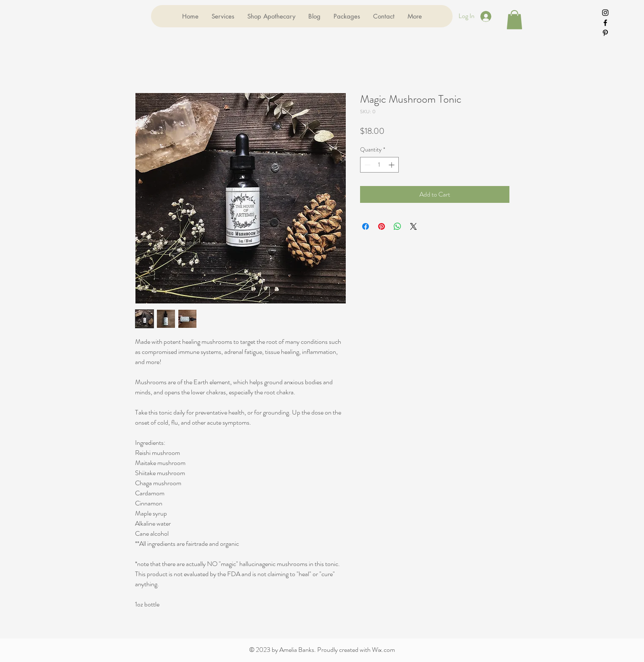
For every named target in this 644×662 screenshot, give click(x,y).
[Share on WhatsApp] (398, 226)
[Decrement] (367, 165)
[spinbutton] (379, 165)
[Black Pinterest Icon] (605, 33)
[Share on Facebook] (366, 226)
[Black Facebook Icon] (605, 23)
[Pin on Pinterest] (382, 226)
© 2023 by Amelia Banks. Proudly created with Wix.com (322, 650)
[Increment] (392, 165)
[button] (514, 20)
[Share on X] (413, 226)
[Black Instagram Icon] (605, 13)
